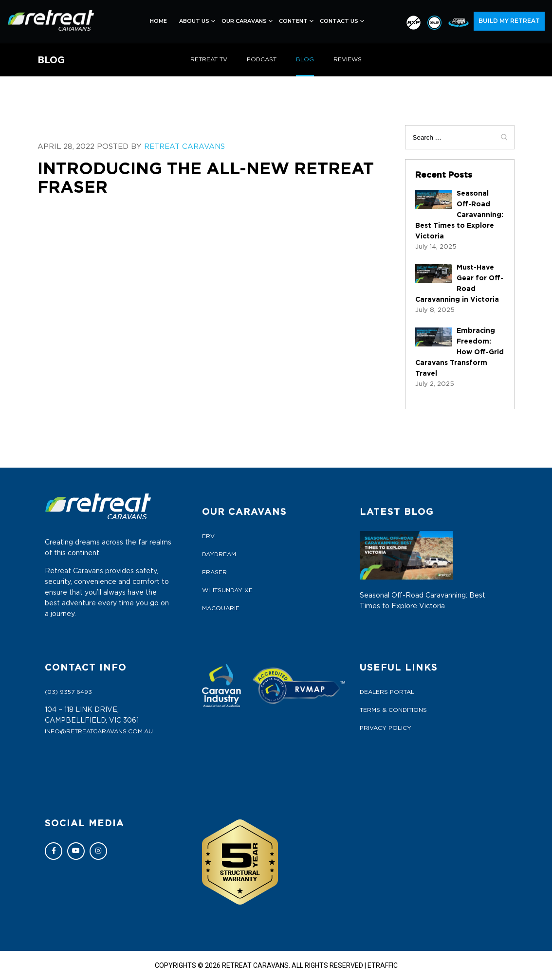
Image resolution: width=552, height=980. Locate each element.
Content (293, 21)
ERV (208, 536)
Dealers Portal (387, 692)
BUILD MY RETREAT (509, 21)
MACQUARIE (221, 608)
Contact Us (339, 21)
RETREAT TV (209, 59)
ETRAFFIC (383, 965)
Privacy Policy (386, 728)
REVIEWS (348, 59)
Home (158, 21)
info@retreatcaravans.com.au (99, 731)
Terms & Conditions (393, 710)
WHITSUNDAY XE (227, 590)
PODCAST (262, 59)
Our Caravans (244, 21)
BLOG (305, 59)
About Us (194, 21)
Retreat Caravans (185, 147)
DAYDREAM (219, 554)
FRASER (214, 572)
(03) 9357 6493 (68, 692)
